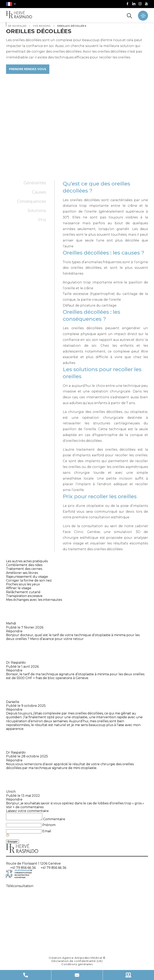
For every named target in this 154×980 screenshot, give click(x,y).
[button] (11, 4)
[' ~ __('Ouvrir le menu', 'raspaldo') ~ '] (143, 16)
